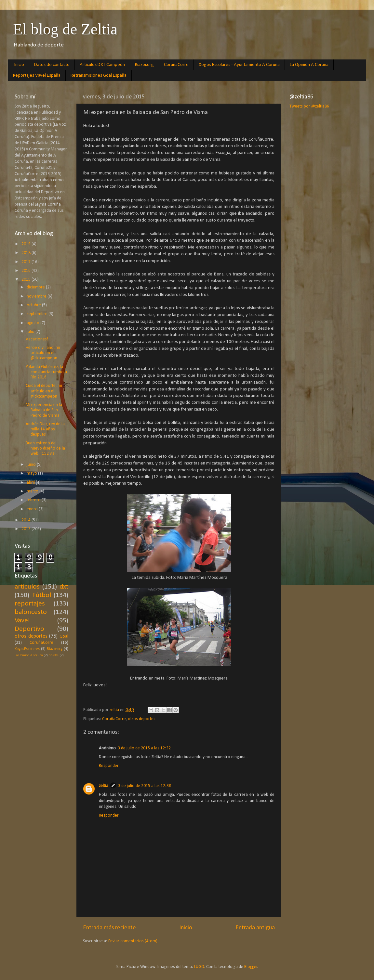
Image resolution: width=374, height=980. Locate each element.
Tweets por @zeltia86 (309, 106)
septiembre (38, 314)
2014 (27, 520)
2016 (27, 271)
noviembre (37, 296)
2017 (27, 262)
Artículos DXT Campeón (102, 65)
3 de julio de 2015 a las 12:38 (145, 786)
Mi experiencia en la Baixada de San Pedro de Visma (44, 410)
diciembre (36, 287)
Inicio (19, 65)
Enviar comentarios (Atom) (133, 941)
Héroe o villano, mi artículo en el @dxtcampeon (43, 353)
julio (31, 332)
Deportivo (29, 629)
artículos (27, 587)
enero (33, 509)
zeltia (104, 786)
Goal (64, 636)
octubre (34, 305)
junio (32, 465)
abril (31, 483)
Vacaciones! (37, 339)
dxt (64, 587)
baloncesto (31, 612)
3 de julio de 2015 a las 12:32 (144, 748)
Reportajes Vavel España (37, 76)
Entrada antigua (255, 928)
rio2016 (54, 655)
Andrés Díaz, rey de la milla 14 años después (45, 429)
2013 (27, 529)
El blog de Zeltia (65, 29)
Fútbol (42, 595)
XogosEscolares (27, 649)
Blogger (251, 967)
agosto (33, 323)
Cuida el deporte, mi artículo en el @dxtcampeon (44, 391)
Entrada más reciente (109, 928)
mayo (32, 473)
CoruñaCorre (176, 65)
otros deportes (142, 719)
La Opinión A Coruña (309, 65)
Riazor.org (144, 65)
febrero (34, 500)
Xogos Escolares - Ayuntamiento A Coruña (239, 65)
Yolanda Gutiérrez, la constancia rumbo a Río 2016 (46, 372)
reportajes (30, 604)
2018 (27, 253)
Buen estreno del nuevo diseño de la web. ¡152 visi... (45, 448)
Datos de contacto (52, 65)
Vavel (22, 621)
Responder (109, 766)
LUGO (199, 967)
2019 (27, 244)
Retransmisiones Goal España (99, 76)
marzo (33, 491)
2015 (27, 280)
